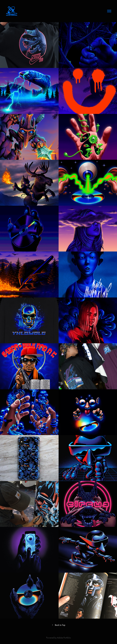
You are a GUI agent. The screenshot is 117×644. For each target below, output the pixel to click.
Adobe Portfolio (64, 638)
